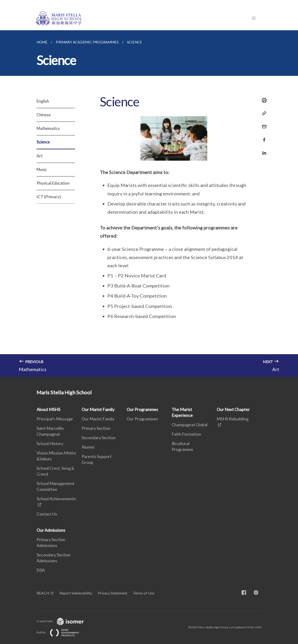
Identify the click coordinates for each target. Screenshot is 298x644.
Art (40, 156)
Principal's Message (55, 419)
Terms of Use (144, 593)
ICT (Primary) (49, 197)
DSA (41, 570)
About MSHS (48, 409)
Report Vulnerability (76, 593)
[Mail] (263, 124)
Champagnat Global (190, 425)
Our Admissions (51, 530)
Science (43, 142)
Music (42, 169)
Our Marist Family (98, 409)
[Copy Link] (263, 113)
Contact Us (47, 514)
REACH (43, 593)
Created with (64, 621)
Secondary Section (99, 438)
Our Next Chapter (233, 409)
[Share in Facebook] (263, 137)
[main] (149, 204)
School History (50, 443)
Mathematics (48, 128)
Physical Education (53, 183)
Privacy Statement (113, 593)
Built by (62, 632)
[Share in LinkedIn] (263, 150)
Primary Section (96, 428)
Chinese (44, 115)
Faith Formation (186, 434)
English (43, 101)
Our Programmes (142, 409)
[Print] (263, 100)
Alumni (88, 447)
